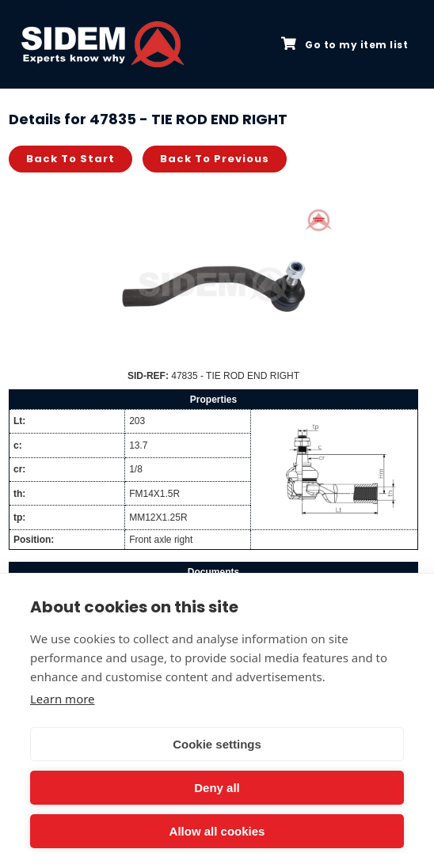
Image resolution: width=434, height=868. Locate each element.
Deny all (217, 788)
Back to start (70, 159)
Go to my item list (345, 44)
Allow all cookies (217, 831)
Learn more (63, 699)
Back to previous (215, 159)
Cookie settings (217, 744)
